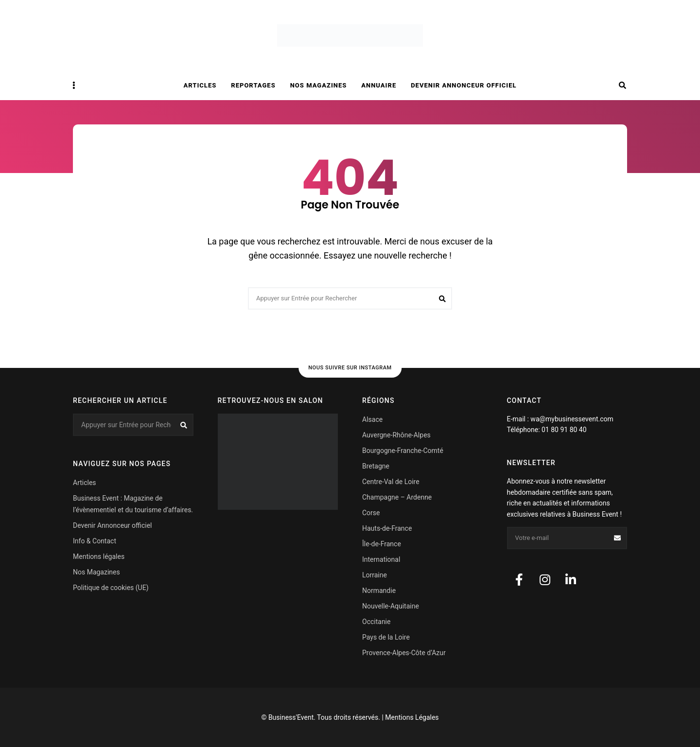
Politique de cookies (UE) (111, 588)
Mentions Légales (412, 717)
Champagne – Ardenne (397, 497)
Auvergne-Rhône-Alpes (396, 435)
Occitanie (376, 622)
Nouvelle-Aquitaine (391, 606)
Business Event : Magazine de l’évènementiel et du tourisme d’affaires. (133, 504)
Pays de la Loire (386, 637)
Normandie (379, 591)
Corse (371, 513)
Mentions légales (99, 556)
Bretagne (376, 466)
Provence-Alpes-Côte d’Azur (404, 653)
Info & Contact (95, 541)
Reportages (253, 85)
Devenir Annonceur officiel (464, 85)
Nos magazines (319, 85)
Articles (200, 85)
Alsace (372, 419)
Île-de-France (382, 544)
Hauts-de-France (387, 528)
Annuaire (379, 85)
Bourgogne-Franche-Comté (403, 451)
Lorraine (375, 575)
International (381, 559)
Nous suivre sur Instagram (350, 368)
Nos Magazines (96, 572)
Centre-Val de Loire (391, 482)
